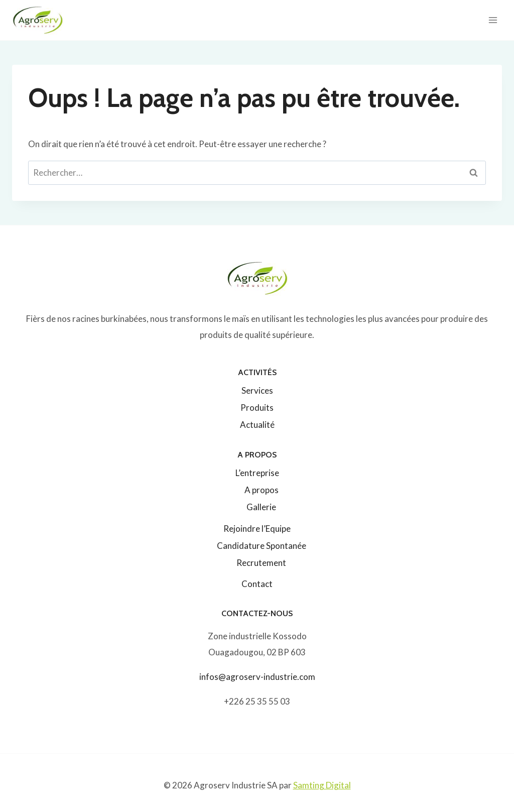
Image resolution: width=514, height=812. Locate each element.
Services (257, 390)
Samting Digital (322, 785)
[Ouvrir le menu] (493, 20)
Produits (257, 408)
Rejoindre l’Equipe (257, 529)
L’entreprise (257, 473)
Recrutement (261, 563)
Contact (257, 584)
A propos (262, 490)
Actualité (257, 425)
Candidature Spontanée (262, 546)
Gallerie (261, 507)
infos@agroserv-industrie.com (257, 677)
